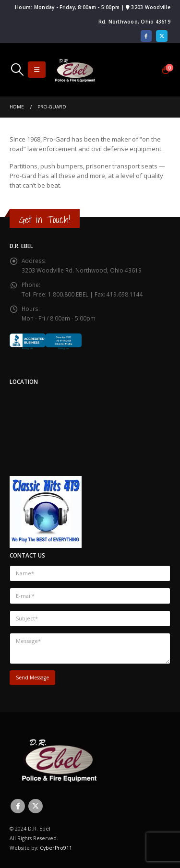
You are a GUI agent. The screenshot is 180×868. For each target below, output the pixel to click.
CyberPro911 (56, 848)
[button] (17, 70)
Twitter (36, 806)
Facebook (18, 806)
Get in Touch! (45, 220)
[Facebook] (146, 36)
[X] (162, 36)
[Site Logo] (75, 70)
